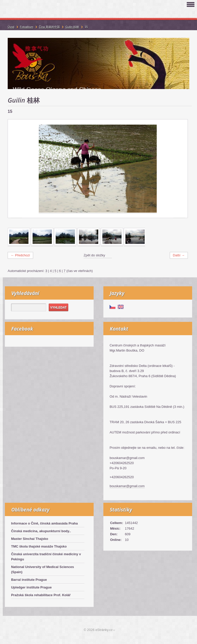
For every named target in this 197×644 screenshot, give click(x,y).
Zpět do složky (94, 255)
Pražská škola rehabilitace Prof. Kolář (41, 595)
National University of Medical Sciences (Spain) (42, 569)
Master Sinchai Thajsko (30, 539)
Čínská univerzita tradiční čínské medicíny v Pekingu (46, 557)
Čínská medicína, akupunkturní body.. (41, 531)
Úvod (11, 27)
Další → (179, 255)
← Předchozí (20, 255)
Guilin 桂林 (72, 27)
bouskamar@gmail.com (127, 486)
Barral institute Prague (29, 580)
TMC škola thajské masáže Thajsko (39, 546)
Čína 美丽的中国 (49, 27)
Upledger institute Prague (31, 587)
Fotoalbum (27, 27)
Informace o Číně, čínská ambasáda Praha (44, 523)
